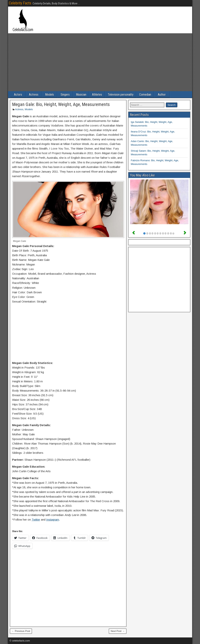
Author (162, 95)
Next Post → (118, 631)
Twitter (36, 520)
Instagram (53, 520)
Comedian (145, 95)
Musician (81, 95)
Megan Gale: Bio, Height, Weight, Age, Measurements (61, 104)
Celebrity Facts (20, 3)
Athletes (97, 95)
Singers (65, 95)
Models (49, 95)
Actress (34, 95)
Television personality (121, 95)
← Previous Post (21, 631)
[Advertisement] (100, 62)
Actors (18, 95)
